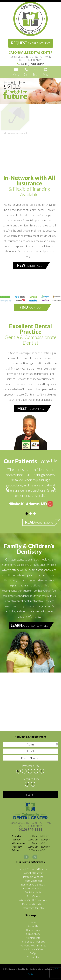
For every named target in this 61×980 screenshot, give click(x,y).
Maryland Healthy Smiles (33, 945)
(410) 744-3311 (30, 64)
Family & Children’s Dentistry (33, 869)
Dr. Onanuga (31, 408)
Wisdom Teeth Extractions (33, 900)
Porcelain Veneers (33, 877)
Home (33, 922)
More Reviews (39, 522)
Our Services (33, 930)
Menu (16, 71)
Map (46, 71)
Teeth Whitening (33, 881)
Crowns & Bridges (33, 888)
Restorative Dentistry (33, 885)
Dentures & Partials (33, 904)
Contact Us (33, 957)
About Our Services (29, 625)
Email (36, 71)
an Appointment (31, 43)
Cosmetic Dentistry (33, 873)
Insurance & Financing (33, 942)
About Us (33, 926)
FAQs (33, 953)
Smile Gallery (33, 934)
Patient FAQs (29, 265)
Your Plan (30, 307)
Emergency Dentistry (33, 908)
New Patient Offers (33, 949)
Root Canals (33, 896)
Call (26, 71)
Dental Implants (33, 892)
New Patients (33, 938)
